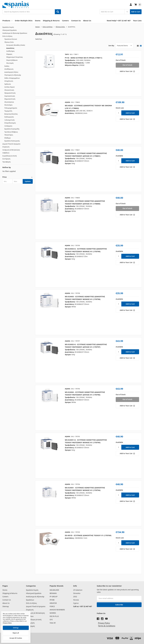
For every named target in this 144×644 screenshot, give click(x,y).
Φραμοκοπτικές (10, 93)
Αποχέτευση (9, 81)
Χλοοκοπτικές (9, 90)
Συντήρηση (6, 159)
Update (28, 181)
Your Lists (137, 21)
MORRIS (53, 613)
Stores (38, 21)
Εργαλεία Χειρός (8, 27)
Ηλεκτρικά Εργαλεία (10, 30)
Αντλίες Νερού (10, 87)
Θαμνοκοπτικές (10, 99)
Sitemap (6, 606)
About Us (87, 21)
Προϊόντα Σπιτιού (11, 39)
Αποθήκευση (9, 69)
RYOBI (52, 600)
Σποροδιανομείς (10, 123)
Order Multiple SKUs (24, 21)
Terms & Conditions (107, 626)
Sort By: (111, 46)
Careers (65, 21)
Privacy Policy (104, 623)
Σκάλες (7, 66)
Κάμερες (9, 54)
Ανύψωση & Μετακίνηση (11, 150)
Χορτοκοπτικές (10, 96)
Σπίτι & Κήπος (7, 36)
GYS (51, 620)
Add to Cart (136, 12)
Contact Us (76, 21)
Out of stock (127, 65)
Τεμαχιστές (8, 111)
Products (7, 21)
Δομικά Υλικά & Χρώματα (11, 144)
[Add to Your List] (127, 71)
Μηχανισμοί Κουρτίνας (15, 57)
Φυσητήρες (8, 105)
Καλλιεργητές (9, 117)
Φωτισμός (10, 63)
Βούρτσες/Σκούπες (11, 114)
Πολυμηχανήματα (11, 108)
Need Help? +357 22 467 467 (119, 21)
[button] (18, 177)
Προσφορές (7, 162)
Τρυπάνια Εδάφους (11, 132)
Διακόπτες (10, 48)
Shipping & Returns (51, 21)
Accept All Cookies (16, 638)
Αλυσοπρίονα (9, 102)
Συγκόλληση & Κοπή (10, 156)
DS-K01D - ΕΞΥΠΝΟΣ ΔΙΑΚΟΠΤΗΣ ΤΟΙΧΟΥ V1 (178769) (88, 535)
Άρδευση (8, 84)
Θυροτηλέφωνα (12, 60)
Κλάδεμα (8, 138)
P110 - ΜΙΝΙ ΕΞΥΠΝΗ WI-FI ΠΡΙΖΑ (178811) (84, 58)
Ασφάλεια (6, 153)
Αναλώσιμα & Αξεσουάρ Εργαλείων (15, 33)
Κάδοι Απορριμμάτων (12, 78)
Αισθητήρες (11, 51)
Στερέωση (6, 147)
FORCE (52, 606)
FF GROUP (54, 597)
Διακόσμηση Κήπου (11, 72)
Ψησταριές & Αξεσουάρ (13, 75)
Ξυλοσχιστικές (10, 120)
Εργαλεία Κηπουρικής (12, 141)
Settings (16, 628)
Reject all (16, 633)
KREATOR (53, 603)
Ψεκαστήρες (9, 135)
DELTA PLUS (54, 616)
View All (53, 623)
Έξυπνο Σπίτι (9, 42)
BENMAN (53, 593)
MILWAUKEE (54, 590)
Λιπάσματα (8, 126)
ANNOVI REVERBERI (57, 610)
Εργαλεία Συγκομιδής (12, 129)
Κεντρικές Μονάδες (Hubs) (16, 45)
